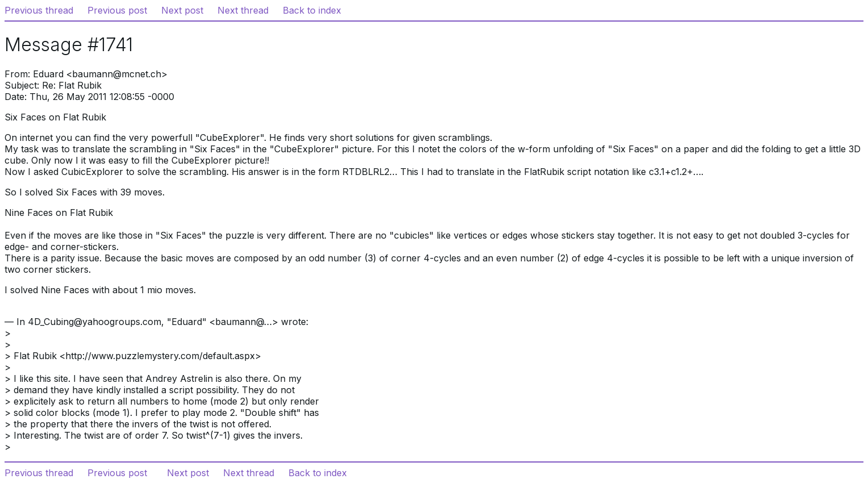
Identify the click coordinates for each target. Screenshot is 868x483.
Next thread (243, 10)
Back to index (312, 10)
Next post (182, 10)
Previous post (117, 10)
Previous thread (39, 10)
